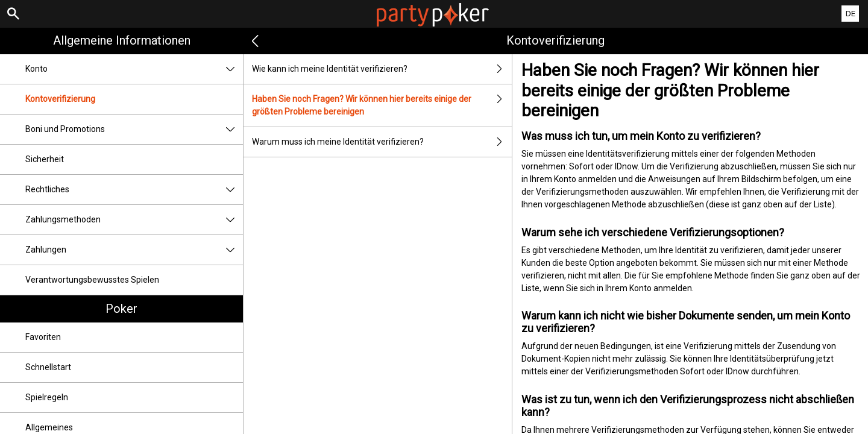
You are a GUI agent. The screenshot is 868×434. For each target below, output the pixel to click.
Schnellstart (48, 367)
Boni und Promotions (134, 129)
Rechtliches (134, 190)
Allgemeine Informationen (122, 40)
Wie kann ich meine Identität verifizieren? (382, 69)
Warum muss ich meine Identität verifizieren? (382, 142)
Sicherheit (45, 159)
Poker (121, 309)
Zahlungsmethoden (134, 220)
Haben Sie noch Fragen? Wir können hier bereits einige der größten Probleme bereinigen (382, 105)
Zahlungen (134, 250)
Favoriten (43, 337)
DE (851, 14)
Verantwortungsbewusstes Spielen (92, 280)
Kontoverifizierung (60, 99)
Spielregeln (47, 397)
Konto (134, 69)
